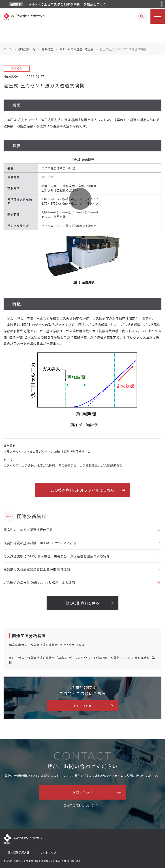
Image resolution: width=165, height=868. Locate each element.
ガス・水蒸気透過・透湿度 (76, 49)
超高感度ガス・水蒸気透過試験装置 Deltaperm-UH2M (47, 645)
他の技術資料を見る (82, 603)
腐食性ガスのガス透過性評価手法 (28, 530)
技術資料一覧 (27, 49)
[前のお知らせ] (162, 2)
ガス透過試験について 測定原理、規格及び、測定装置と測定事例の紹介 (57, 556)
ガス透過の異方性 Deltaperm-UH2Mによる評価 (39, 582)
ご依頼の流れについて (79, 805)
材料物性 (47, 49)
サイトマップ (48, 852)
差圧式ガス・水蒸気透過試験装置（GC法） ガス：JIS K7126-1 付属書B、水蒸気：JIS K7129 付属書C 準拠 (82, 660)
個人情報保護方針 (19, 852)
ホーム (8, 49)
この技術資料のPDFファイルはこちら (82, 490)
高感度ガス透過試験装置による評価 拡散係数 (37, 569)
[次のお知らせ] (162, 6)
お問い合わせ (83, 706)
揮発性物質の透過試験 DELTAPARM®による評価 (40, 543)
